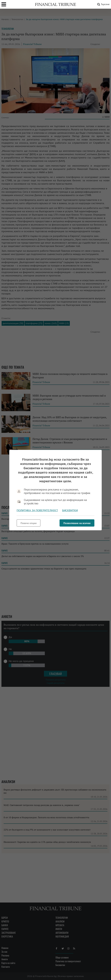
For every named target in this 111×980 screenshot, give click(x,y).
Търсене (103, 4)
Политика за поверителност (37, 510)
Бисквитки (70, 510)
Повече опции (29, 523)
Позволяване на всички (77, 523)
